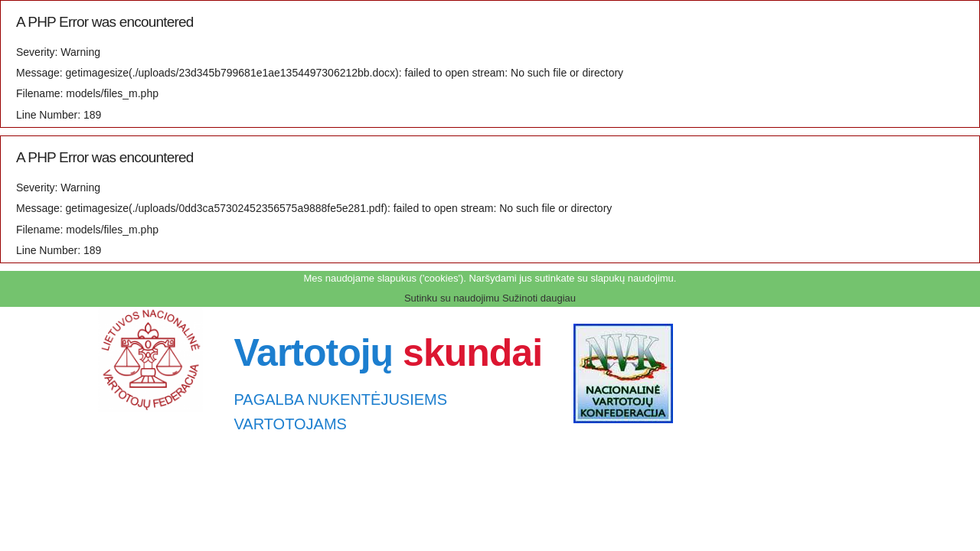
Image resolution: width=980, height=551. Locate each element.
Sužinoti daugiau (539, 298)
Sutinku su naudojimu (452, 298)
